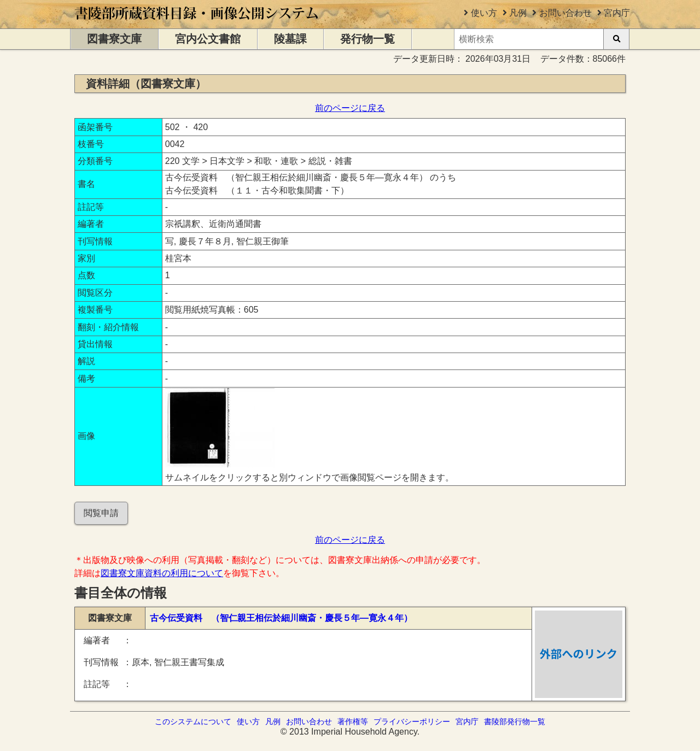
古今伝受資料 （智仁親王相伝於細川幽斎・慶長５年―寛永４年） (281, 618)
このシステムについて (193, 721)
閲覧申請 (101, 513)
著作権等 (353, 721)
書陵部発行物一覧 (515, 721)
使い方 (484, 13)
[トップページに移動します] (197, 23)
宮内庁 (617, 13)
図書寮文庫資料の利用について (162, 573)
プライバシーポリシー (412, 721)
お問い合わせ (565, 13)
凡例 (518, 13)
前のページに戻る (350, 108)
